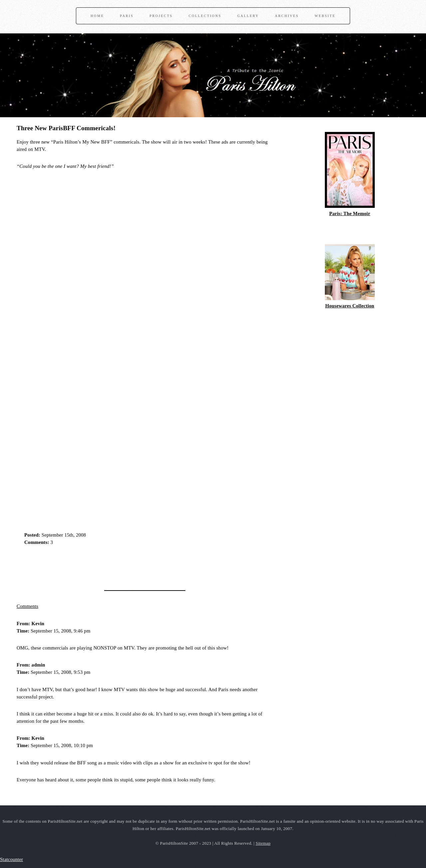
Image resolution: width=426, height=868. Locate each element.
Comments (27, 606)
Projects (161, 16)
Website (325, 16)
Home (97, 16)
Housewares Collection (350, 306)
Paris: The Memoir (350, 214)
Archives (287, 16)
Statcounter (11, 859)
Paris (127, 16)
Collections (205, 16)
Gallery (248, 16)
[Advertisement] (95, 566)
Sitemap (263, 843)
